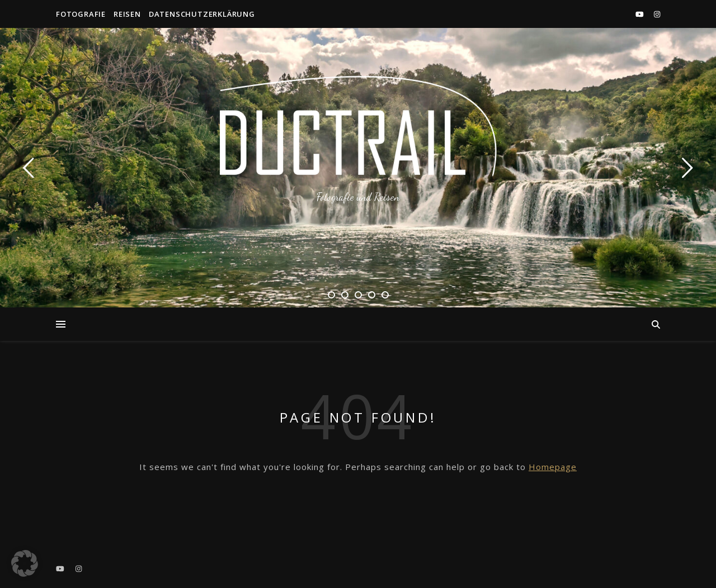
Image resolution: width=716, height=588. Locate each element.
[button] (25, 563)
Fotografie (81, 14)
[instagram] (657, 14)
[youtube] (640, 14)
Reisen (127, 14)
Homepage (553, 467)
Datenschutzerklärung (202, 14)
